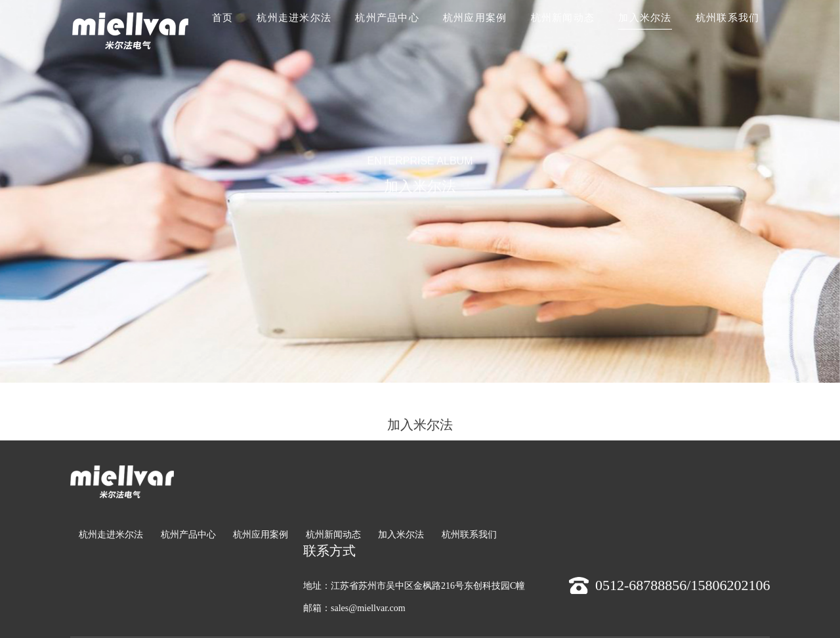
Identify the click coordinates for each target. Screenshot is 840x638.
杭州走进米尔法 (294, 18)
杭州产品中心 (387, 18)
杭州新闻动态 (563, 18)
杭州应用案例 (475, 18)
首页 (223, 18)
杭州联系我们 (728, 18)
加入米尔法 (645, 18)
